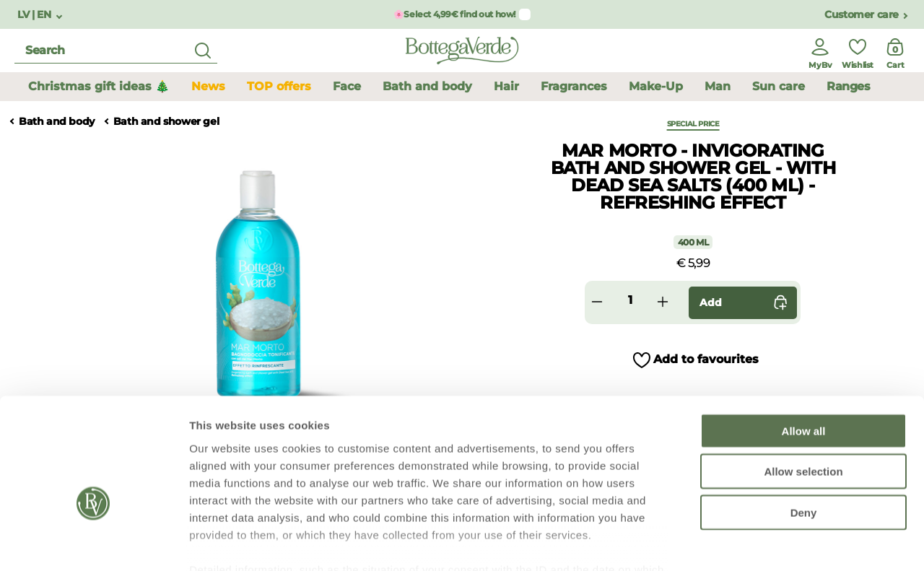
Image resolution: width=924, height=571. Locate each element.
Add (746, 303)
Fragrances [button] (574, 86)
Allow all (804, 348)
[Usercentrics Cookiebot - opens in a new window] (93, 543)
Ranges (849, 86)
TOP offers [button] (279, 86)
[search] (116, 51)
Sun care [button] (779, 86)
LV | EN (35, 15)
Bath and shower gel (166, 122)
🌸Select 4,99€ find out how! (454, 14)
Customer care (862, 15)
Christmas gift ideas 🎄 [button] (99, 86)
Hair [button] (506, 86)
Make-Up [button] (656, 86)
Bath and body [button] (427, 86)
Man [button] (718, 86)
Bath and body (57, 122)
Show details (758, 542)
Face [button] (347, 86)
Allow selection (803, 388)
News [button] (208, 86)
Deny (804, 429)
